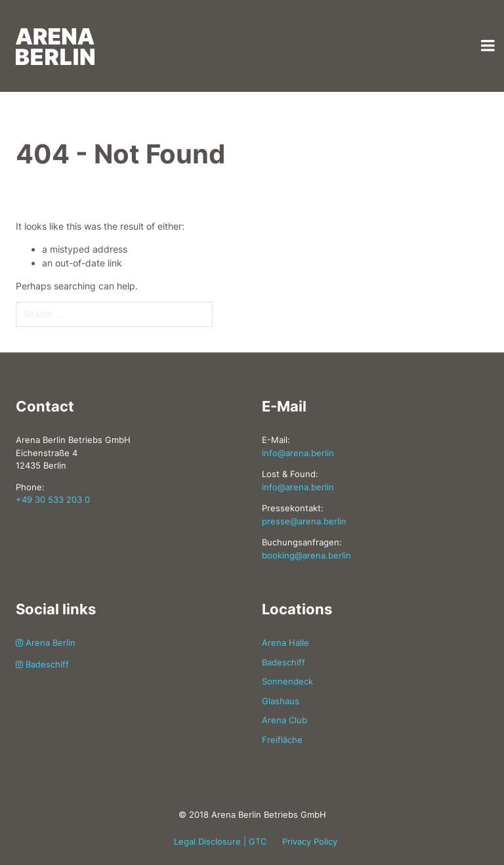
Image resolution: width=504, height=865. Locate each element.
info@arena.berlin (298, 453)
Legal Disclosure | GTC (220, 841)
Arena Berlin (46, 643)
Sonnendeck (287, 681)
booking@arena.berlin (306, 555)
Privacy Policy (310, 841)
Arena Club (284, 720)
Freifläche (282, 740)
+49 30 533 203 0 (53, 499)
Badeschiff (42, 664)
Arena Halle (285, 643)
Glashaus (281, 701)
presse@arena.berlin (304, 521)
